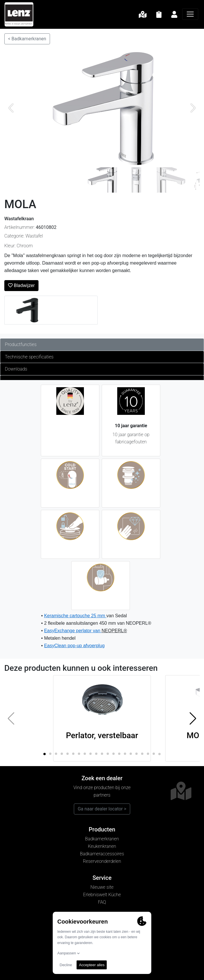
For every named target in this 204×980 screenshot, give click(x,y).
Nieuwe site (102, 887)
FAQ (102, 902)
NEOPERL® (114, 631)
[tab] (102, 378)
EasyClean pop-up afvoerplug (74, 646)
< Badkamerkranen (27, 39)
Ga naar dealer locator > (102, 809)
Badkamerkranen (102, 839)
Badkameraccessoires (102, 854)
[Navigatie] (190, 14)
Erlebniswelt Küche (102, 895)
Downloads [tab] (16, 369)
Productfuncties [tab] (21, 344)
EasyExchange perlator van (73, 631)
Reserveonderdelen (102, 861)
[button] (193, 718)
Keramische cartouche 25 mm (75, 616)
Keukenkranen (102, 846)
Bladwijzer (21, 285)
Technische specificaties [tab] (29, 357)
